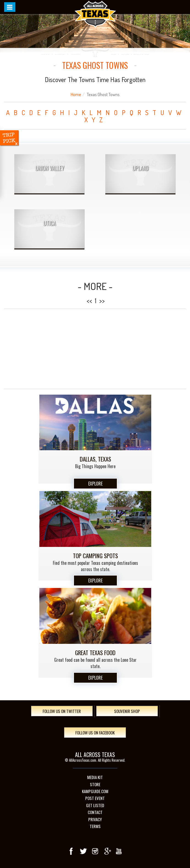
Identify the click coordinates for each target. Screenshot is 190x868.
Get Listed (95, 805)
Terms (95, 826)
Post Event (95, 798)
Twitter (83, 851)
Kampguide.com (95, 791)
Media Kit (95, 777)
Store (95, 784)
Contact (95, 812)
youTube (119, 851)
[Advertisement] (95, 349)
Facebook (71, 851)
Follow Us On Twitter (62, 711)
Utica (49, 223)
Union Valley (50, 168)
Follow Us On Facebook (95, 733)
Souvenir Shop (127, 711)
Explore (95, 484)
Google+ (107, 851)
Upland (140, 168)
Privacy (95, 819)
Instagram (95, 851)
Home (76, 94)
